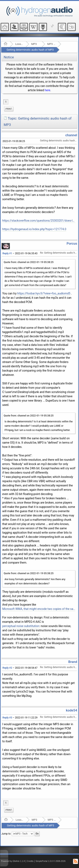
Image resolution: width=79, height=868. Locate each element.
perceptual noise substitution (21, 626)
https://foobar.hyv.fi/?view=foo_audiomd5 (44, 293)
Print (9, 109)
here (48, 90)
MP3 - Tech (51, 44)
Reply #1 (7, 253)
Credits (30, 861)
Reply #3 (7, 718)
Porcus (72, 244)
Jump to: (6, 834)
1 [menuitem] (6, 102)
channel (71, 135)
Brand (73, 662)
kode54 (71, 710)
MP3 (34, 44)
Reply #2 (7, 668)
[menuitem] (9, 109)
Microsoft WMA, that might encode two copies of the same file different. (39, 609)
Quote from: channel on (29, 262)
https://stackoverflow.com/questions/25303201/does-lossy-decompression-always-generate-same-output (39, 221)
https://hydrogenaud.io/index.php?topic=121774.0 (34, 229)
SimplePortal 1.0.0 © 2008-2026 (50, 861)
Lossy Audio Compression (19, 44)
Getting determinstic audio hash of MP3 (30, 50)
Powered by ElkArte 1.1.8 (13, 861)
